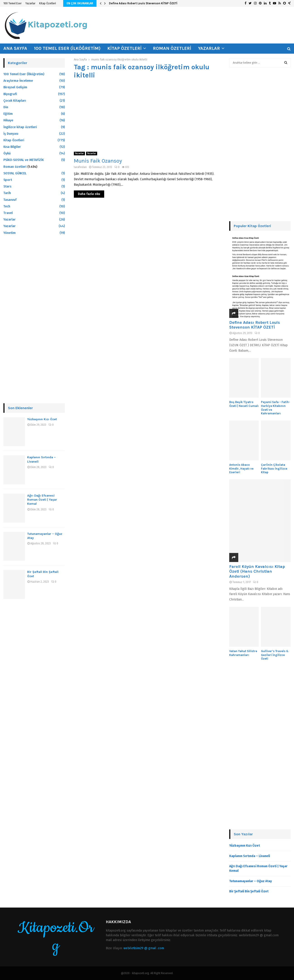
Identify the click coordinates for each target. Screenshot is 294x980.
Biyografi (10, 94)
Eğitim (8, 114)
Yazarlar (30, 3)
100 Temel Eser (12, 3)
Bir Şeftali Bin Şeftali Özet (249, 891)
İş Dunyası (11, 134)
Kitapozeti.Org (56, 937)
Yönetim (10, 233)
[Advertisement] (147, 115)
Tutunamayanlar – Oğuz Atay (251, 881)
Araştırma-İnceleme (18, 81)
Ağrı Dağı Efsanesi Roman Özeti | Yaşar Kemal (42, 500)
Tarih (7, 193)
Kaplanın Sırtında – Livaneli (250, 856)
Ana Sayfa (15, 48)
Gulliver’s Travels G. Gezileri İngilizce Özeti (275, 655)
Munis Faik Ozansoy (98, 161)
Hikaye (8, 120)
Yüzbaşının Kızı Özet (42, 419)
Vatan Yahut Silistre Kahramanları (243, 653)
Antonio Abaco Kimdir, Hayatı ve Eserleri (241, 469)
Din (6, 107)
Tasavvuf (10, 200)
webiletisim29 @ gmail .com (144, 948)
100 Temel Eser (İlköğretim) (67, 48)
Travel (8, 213)
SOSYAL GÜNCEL (15, 173)
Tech (7, 206)
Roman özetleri (172, 48)
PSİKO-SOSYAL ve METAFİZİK (24, 160)
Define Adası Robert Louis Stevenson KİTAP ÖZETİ (143, 3)
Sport (8, 180)
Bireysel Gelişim (15, 87)
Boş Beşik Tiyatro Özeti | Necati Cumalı (244, 404)
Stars (7, 186)
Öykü (7, 153)
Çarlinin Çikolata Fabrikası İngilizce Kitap (274, 469)
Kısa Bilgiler (12, 147)
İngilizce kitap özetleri (20, 127)
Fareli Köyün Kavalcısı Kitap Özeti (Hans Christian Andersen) (257, 571)
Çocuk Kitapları (15, 101)
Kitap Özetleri (48, 3)
